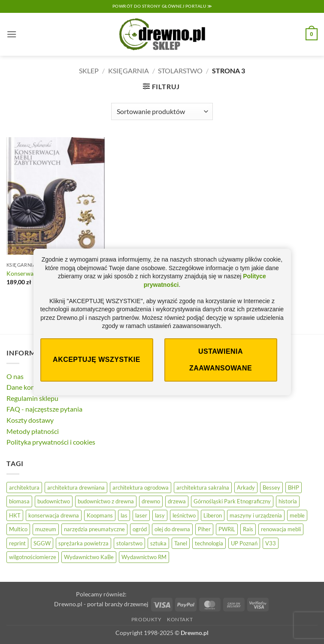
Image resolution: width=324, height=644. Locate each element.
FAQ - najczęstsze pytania (44, 409)
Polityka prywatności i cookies (51, 442)
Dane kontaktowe (33, 387)
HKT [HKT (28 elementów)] (15, 515)
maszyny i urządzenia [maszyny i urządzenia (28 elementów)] (256, 515)
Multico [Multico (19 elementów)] (18, 529)
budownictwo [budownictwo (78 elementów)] (54, 501)
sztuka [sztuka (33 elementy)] (158, 543)
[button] (12, 34)
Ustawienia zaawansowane (221, 360)
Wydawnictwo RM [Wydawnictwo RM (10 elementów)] (144, 557)
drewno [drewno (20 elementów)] (151, 501)
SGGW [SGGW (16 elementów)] (42, 543)
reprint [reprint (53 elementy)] (17, 543)
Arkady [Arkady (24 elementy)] (246, 488)
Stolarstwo (180, 71)
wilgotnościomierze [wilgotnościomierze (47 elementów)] (33, 557)
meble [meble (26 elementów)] (297, 515)
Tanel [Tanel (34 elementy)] (181, 543)
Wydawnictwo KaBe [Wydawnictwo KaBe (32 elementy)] (89, 557)
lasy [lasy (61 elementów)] (160, 515)
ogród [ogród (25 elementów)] (140, 529)
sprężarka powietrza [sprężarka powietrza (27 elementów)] (83, 543)
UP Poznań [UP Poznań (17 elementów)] (244, 543)
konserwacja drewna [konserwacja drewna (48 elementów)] (54, 515)
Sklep (89, 71)
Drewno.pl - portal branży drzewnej (101, 604)
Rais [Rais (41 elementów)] (248, 529)
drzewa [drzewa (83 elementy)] (177, 501)
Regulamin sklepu (32, 398)
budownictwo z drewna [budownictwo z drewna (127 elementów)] (106, 501)
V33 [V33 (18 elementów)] (271, 543)
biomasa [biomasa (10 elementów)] (19, 501)
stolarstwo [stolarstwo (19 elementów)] (129, 543)
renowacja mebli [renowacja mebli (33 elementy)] (281, 529)
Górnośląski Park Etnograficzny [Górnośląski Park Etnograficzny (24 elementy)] (232, 501)
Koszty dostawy (30, 420)
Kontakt (180, 619)
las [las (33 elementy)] (124, 515)
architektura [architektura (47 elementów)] (24, 488)
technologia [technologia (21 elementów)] (209, 543)
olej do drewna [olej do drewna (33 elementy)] (172, 529)
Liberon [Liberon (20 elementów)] (213, 515)
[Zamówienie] (162, 111)
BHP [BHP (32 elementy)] (294, 488)
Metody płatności (33, 431)
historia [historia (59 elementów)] (288, 501)
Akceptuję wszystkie (97, 360)
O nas (15, 376)
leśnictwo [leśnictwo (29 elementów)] (184, 515)
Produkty (147, 619)
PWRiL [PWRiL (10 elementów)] (227, 529)
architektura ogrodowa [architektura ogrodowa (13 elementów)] (141, 488)
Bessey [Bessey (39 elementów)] (271, 488)
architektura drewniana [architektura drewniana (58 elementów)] (76, 488)
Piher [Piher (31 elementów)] (204, 529)
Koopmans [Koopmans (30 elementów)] (100, 515)
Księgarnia (129, 71)
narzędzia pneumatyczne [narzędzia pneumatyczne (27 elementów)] (94, 529)
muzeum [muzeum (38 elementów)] (46, 529)
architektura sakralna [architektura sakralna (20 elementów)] (203, 488)
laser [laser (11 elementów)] (141, 515)
